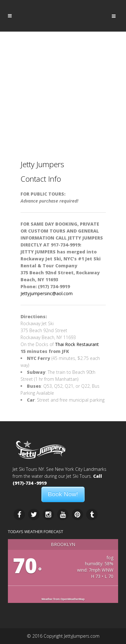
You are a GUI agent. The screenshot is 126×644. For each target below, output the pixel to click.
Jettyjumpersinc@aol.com (47, 293)
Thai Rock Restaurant (77, 344)
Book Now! (63, 494)
